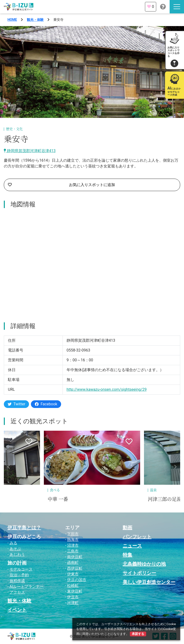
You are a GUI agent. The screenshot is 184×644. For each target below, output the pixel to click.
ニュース (132, 546)
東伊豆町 (75, 591)
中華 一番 (58, 499)
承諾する (138, 634)
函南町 (73, 563)
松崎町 (73, 586)
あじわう (17, 554)
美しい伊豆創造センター (149, 582)
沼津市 (73, 545)
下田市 (73, 534)
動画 (127, 528)
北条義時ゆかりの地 (144, 564)
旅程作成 (17, 581)
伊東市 (73, 574)
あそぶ (15, 549)
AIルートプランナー (27, 586)
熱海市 (73, 540)
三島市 (73, 551)
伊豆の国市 (77, 580)
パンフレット (137, 537)
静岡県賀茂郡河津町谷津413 (30, 151)
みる (13, 543)
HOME (12, 20)
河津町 (73, 603)
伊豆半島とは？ (24, 528)
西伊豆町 (75, 568)
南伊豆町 (75, 557)
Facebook (46, 404)
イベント (17, 610)
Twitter (16, 404)
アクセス (17, 592)
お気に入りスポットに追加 (61, 185)
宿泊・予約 (19, 575)
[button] (9, 467)
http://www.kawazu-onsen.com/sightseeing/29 (107, 389)
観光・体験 (35, 20)
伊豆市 (73, 597)
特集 (127, 555)
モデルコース (21, 569)
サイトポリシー (139, 573)
